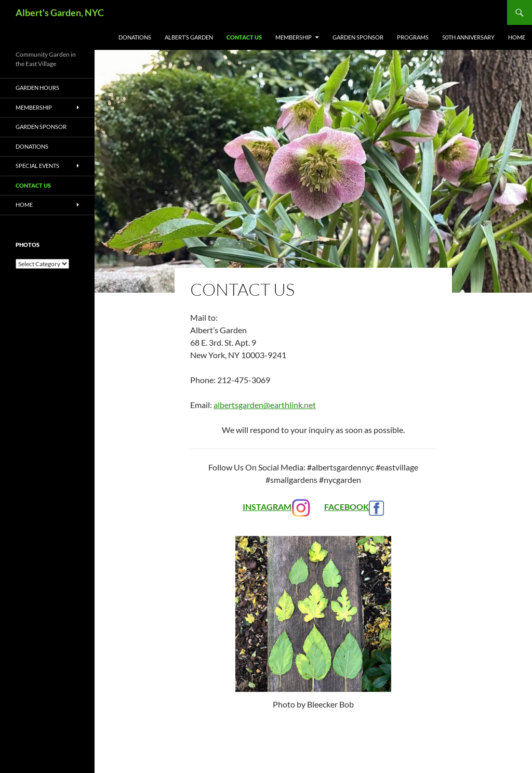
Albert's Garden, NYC (60, 12)
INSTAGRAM (276, 507)
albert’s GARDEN (189, 37)
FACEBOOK (354, 507)
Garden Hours (37, 88)
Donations (135, 37)
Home (517, 37)
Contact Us (244, 37)
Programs (413, 37)
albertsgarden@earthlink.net (265, 405)
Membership (294, 37)
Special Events (37, 166)
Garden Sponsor (358, 37)
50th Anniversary (468, 37)
